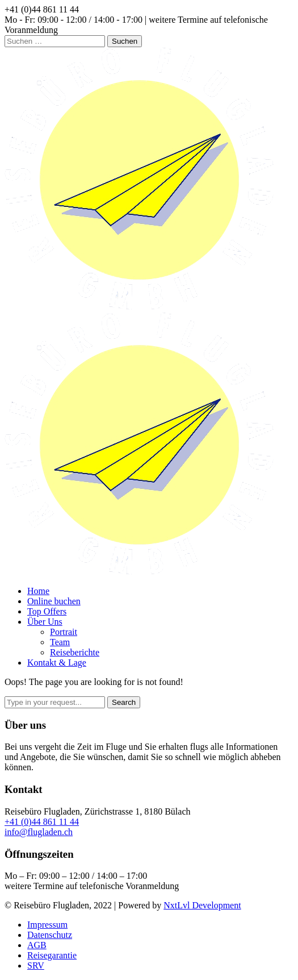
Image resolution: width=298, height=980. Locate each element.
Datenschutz (50, 935)
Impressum (47, 925)
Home (38, 591)
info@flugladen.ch (39, 832)
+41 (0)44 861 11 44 (42, 822)
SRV (36, 966)
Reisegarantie (52, 955)
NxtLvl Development (202, 905)
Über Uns (45, 622)
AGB (37, 945)
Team (60, 642)
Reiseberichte (75, 652)
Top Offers (47, 611)
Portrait (64, 632)
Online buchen (54, 601)
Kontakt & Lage (57, 663)
